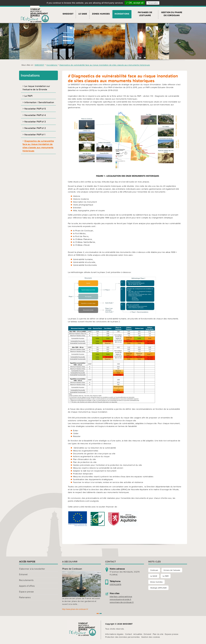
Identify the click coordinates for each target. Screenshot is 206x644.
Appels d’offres (27, 586)
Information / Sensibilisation (39, 102)
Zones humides (101, 14)
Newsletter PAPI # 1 (35, 134)
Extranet (23, 574)
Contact (128, 634)
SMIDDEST (68, 14)
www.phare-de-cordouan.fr (122, 602)
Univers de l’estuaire (172, 570)
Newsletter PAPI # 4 (35, 115)
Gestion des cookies (151, 637)
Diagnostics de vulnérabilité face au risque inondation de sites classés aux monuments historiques (105, 65)
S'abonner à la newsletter (32, 569)
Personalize (153, 3)
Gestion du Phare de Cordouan (172, 14)
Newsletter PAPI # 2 (35, 128)
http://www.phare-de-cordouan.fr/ (75, 609)
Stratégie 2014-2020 (158, 588)
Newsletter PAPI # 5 (35, 109)
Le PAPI (28, 96)
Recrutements (26, 580)
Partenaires (25, 597)
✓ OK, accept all (135, 3)
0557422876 (115, 584)
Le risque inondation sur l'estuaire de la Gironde (36, 88)
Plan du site (158, 634)
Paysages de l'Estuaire (145, 14)
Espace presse (26, 592)
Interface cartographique (121, 596)
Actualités (138, 634)
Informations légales (114, 634)
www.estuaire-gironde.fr (121, 599)
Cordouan (154, 570)
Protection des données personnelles (123, 637)
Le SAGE (83, 14)
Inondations (122, 14)
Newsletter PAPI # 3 (35, 122)
